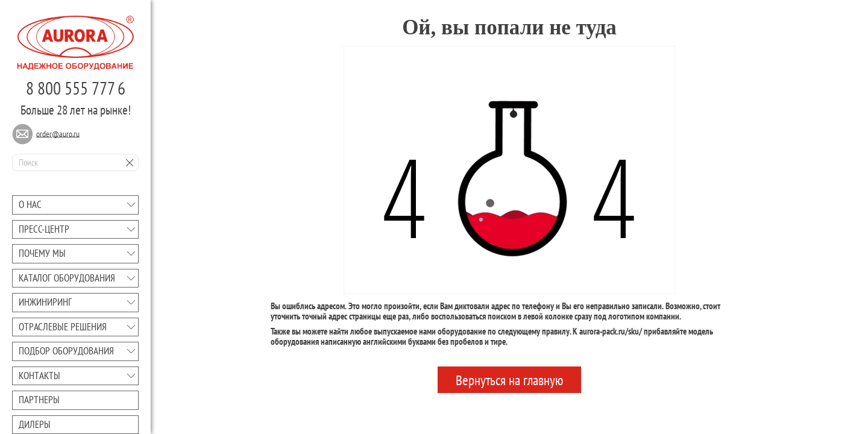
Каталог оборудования (67, 278)
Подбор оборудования (66, 351)
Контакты (39, 376)
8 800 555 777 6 (76, 88)
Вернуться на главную (509, 379)
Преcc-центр (44, 229)
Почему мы (42, 253)
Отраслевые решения (63, 327)
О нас (30, 204)
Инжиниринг (45, 302)
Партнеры (39, 400)
